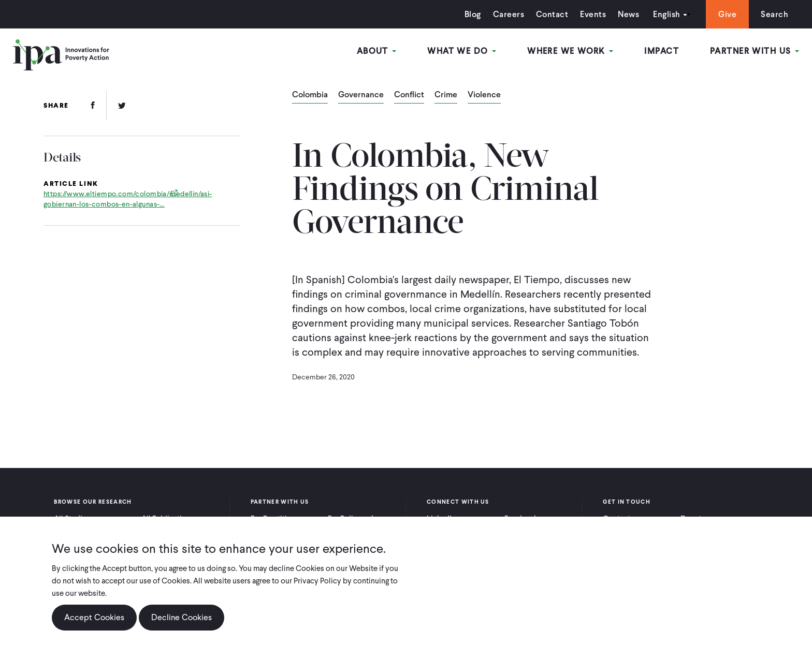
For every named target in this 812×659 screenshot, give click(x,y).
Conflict (409, 95)
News (628, 14)
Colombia (310, 95)
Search (774, 14)
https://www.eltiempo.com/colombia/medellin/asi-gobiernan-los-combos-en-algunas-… (128, 199)
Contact (552, 14)
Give (727, 14)
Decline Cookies (182, 617)
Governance (361, 95)
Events (593, 14)
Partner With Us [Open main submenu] (755, 51)
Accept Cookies (94, 617)
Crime (446, 95)
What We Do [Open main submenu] (462, 51)
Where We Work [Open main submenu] (570, 51)
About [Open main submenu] (377, 51)
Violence (484, 95)
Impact (662, 51)
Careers (509, 14)
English (666, 14)
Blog (473, 14)
